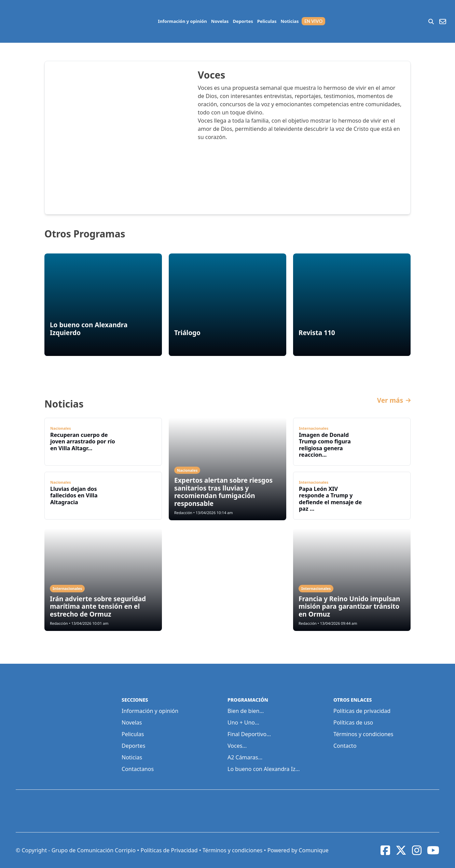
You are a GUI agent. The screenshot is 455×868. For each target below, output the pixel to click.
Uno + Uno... (243, 722)
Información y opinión (182, 21)
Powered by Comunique (298, 850)
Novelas (220, 21)
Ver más (394, 401)
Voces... (237, 746)
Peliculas (267, 21)
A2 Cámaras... (245, 757)
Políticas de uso (353, 722)
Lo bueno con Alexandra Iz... (264, 769)
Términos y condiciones (363, 734)
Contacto (345, 746)
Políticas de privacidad (362, 711)
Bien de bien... (246, 711)
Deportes (243, 21)
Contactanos (138, 769)
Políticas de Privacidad (169, 850)
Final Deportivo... (249, 734)
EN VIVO (313, 21)
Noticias (290, 21)
